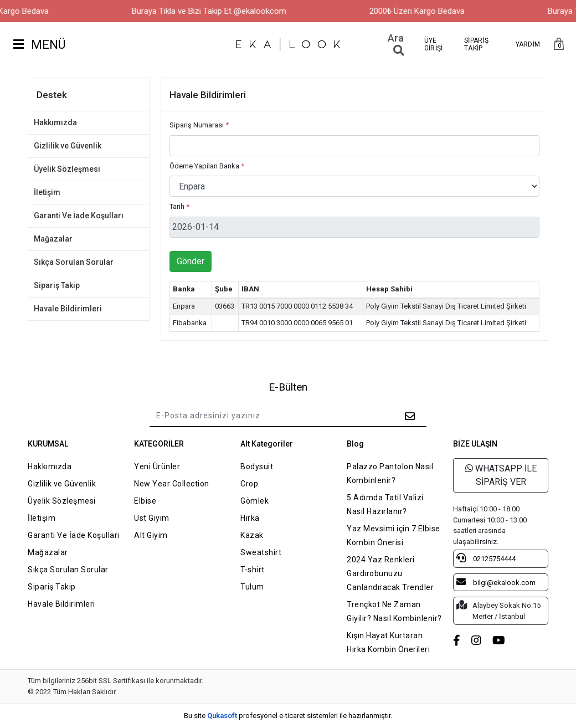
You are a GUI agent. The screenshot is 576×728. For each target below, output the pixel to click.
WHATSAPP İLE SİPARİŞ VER (501, 475)
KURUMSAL (48, 444)
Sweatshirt (261, 552)
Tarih (179, 206)
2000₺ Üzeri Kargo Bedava (429, 11)
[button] (559, 45)
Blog (355, 444)
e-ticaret (292, 716)
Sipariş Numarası (199, 125)
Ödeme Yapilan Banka (207, 166)
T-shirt (253, 570)
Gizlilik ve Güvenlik (68, 146)
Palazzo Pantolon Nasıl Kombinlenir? (390, 473)
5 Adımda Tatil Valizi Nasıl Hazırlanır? (385, 504)
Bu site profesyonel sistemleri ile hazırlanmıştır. (288, 716)
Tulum (252, 587)
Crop (249, 484)
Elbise (145, 501)
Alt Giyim (151, 535)
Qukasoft (222, 716)
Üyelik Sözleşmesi (67, 169)
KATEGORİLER (159, 444)
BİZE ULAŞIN (475, 444)
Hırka (250, 518)
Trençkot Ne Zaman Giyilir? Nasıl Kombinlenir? (394, 611)
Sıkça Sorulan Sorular (74, 262)
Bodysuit (257, 466)
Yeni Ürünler (157, 466)
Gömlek (254, 501)
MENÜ (39, 45)
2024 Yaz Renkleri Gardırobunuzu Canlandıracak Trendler (390, 573)
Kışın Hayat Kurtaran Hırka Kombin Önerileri (388, 642)
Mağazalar (53, 239)
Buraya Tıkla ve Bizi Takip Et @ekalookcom (221, 11)
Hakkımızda (55, 122)
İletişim (47, 192)
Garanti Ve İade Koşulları (79, 216)
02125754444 (486, 558)
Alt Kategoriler (267, 444)
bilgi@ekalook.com (496, 582)
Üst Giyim (152, 518)
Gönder (191, 261)
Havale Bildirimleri (68, 309)
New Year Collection (172, 484)
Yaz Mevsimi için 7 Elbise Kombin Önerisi (394, 535)
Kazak (252, 535)
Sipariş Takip (57, 285)
